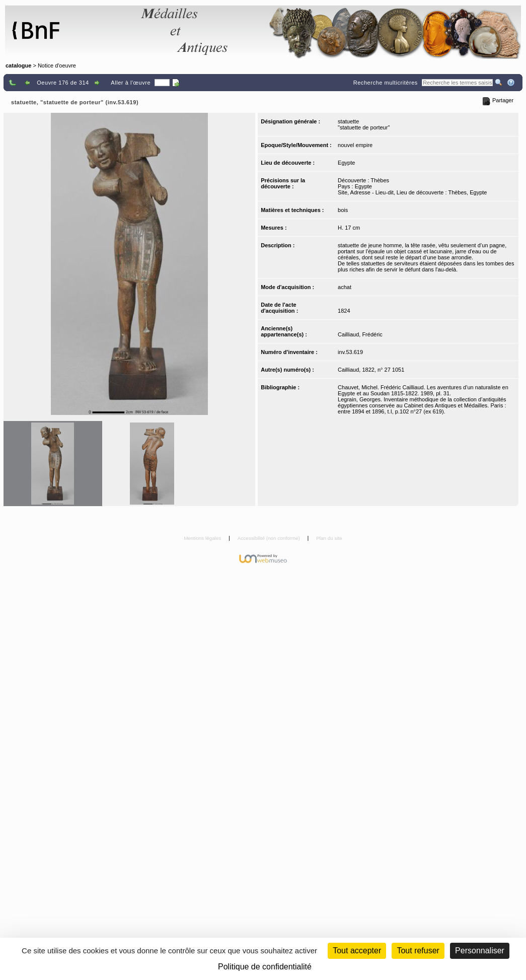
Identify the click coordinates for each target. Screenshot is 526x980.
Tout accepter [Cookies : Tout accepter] (357, 951)
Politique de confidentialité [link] (265, 967)
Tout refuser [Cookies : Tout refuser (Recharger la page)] (418, 951)
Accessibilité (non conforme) (270, 538)
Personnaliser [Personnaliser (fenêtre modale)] (480, 951)
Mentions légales (203, 538)
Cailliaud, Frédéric (360, 334)
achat (345, 287)
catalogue (18, 65)
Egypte (346, 163)
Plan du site (329, 538)
